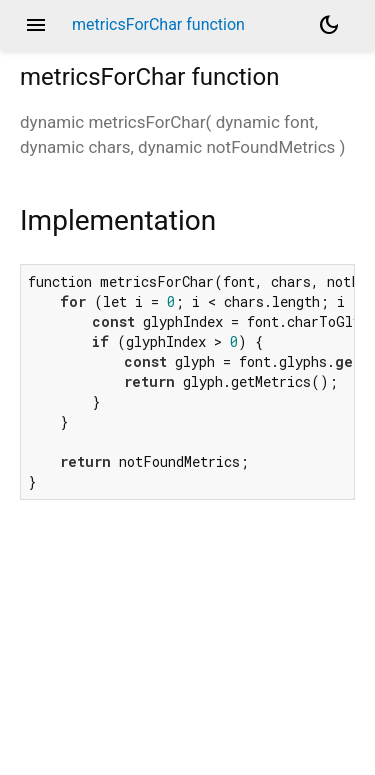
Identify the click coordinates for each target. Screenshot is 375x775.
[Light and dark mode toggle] (329, 25)
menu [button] (36, 25)
